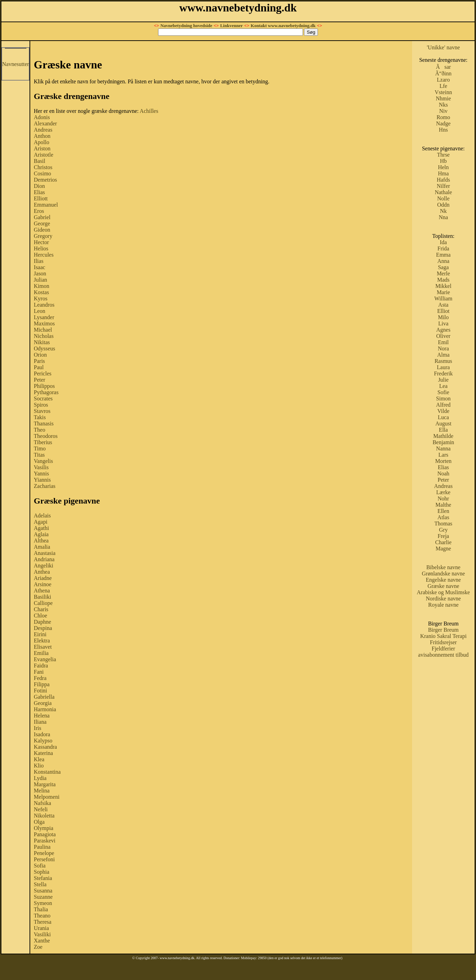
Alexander (45, 123)
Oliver (444, 336)
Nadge (443, 123)
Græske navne (443, 586)
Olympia (43, 828)
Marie (443, 292)
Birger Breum (443, 630)
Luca (443, 417)
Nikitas (42, 342)
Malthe (443, 505)
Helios (41, 248)
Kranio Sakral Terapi (443, 636)
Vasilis (41, 467)
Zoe (38, 947)
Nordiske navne (444, 599)
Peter (39, 380)
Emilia (41, 653)
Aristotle (43, 155)
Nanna (443, 449)
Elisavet (43, 647)
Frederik (443, 373)
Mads (443, 280)
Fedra (40, 678)
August (443, 423)
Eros (39, 211)
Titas (39, 455)
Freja (444, 536)
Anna (444, 261)
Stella (40, 884)
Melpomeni (47, 797)
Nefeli (41, 809)
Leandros (44, 305)
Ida (443, 242)
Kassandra (45, 747)
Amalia (42, 547)
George (42, 223)
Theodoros (46, 436)
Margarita (45, 784)
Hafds (443, 180)
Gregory (43, 236)
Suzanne (43, 897)
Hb (443, 161)
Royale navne (443, 605)
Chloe (40, 616)
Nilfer (443, 186)
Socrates (43, 398)
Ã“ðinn (443, 73)
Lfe (443, 86)
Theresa (43, 922)
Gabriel (42, 217)
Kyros (40, 298)
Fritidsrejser (443, 642)
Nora (443, 348)
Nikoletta (44, 816)
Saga (443, 267)
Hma (443, 173)
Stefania (43, 878)
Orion (40, 355)
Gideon (42, 230)
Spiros (41, 405)
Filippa (42, 684)
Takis (40, 417)
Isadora (42, 734)
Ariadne (43, 578)
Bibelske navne (443, 567)
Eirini (40, 634)
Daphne (42, 622)
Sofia (40, 866)
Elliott (41, 198)
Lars (443, 455)
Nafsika (42, 803)
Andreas (43, 130)
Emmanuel (46, 205)
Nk (443, 211)
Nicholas (44, 336)
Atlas (443, 517)
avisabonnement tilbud (443, 655)
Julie (443, 380)
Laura (443, 367)
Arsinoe (43, 584)
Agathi (41, 528)
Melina (42, 791)
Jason (40, 273)
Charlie (443, 542)
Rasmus (444, 361)
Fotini (40, 691)
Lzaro (443, 80)
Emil (443, 342)
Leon (39, 311)
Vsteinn (443, 92)
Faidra (41, 666)
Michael (43, 330)
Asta (443, 305)
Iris (37, 728)
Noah (444, 474)
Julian (40, 280)
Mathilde (443, 436)
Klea (39, 759)
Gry (444, 530)
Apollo (41, 142)
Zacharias (44, 486)
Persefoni (44, 859)
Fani (39, 672)
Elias (39, 192)
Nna (444, 217)
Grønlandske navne (443, 574)
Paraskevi (44, 841)
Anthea (42, 572)
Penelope (44, 853)
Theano (42, 916)
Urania (41, 928)
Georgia (43, 703)
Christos (43, 167)
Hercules (44, 255)
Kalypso (43, 741)
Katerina (43, 753)
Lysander (44, 317)
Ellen (443, 511)
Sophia (41, 872)
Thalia (41, 909)
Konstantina (47, 772)
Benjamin (443, 442)
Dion (39, 186)
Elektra (42, 641)
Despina (43, 628)
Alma (443, 355)
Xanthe (42, 941)
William (443, 298)
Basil (39, 161)
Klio (39, 766)
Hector (41, 242)
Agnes (444, 330)
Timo (40, 449)
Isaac (39, 267)
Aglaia (41, 534)
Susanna (43, 891)
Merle (443, 273)
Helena (42, 716)
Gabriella (44, 697)
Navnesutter (15, 64)
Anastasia (44, 553)
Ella (443, 430)
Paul (39, 367)
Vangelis (43, 461)
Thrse (443, 155)
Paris (39, 361)
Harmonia (45, 709)
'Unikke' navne (443, 47)
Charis (41, 609)
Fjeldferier (443, 649)
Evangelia (45, 659)
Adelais (42, 516)
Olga (39, 822)
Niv (443, 111)
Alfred (443, 405)
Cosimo (42, 173)
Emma (443, 255)
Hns (443, 130)
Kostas (41, 292)
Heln (443, 167)
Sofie (443, 392)
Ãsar (443, 67)
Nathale (443, 192)
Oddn (443, 205)
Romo (443, 117)
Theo (39, 430)
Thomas (443, 524)
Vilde (444, 411)
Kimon (41, 286)
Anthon (42, 136)
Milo (443, 317)
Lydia (40, 778)
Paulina (42, 847)
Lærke (444, 492)
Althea (41, 541)
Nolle (443, 198)
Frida (443, 248)
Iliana (40, 722)
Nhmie (443, 98)
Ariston (42, 148)
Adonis (42, 117)
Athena (42, 591)
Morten (443, 461)
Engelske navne (444, 580)
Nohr (444, 499)
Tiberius (43, 442)
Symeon (43, 903)
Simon (443, 398)
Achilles (149, 111)
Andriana (44, 559)
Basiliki (42, 597)
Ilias (39, 261)
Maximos (44, 323)
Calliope (43, 603)
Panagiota (45, 834)
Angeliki (43, 566)
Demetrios (45, 180)
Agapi (40, 522)
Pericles (43, 373)
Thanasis (44, 423)
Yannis (41, 474)
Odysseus (44, 348)
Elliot (443, 311)
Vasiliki (42, 934)
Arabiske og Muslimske (444, 592)
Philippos (44, 386)
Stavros (42, 411)
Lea (443, 386)
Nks (443, 105)
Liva (443, 323)
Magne (443, 549)
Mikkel (443, 286)
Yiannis (42, 480)
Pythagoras (46, 392)
